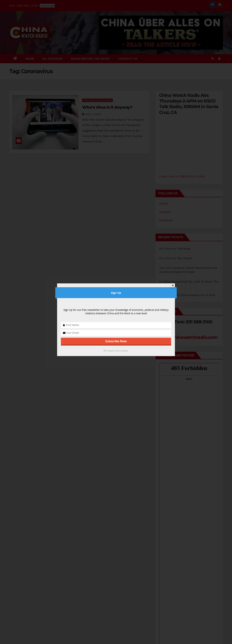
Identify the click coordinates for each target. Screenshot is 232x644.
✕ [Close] (173, 286)
